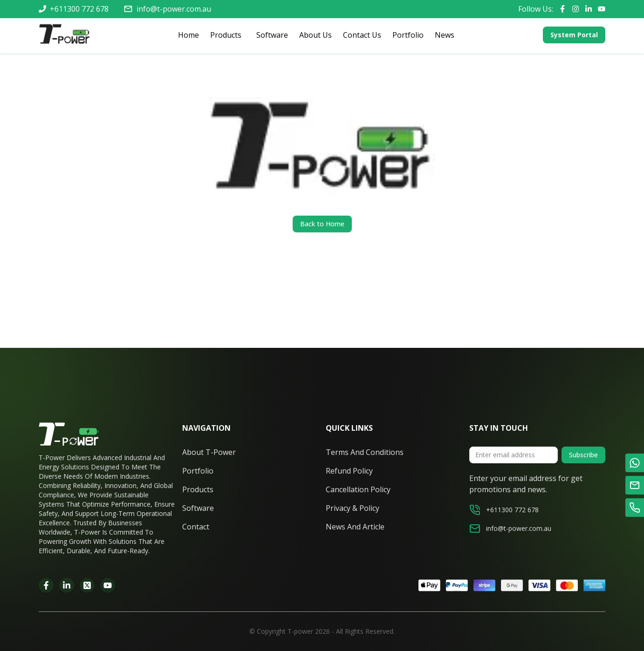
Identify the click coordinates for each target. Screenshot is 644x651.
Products (224, 35)
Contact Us (362, 35)
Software (272, 35)
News (445, 35)
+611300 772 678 (79, 9)
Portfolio (408, 35)
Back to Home (322, 224)
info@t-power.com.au (174, 9)
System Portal (574, 35)
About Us (315, 35)
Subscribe (583, 455)
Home (188, 35)
